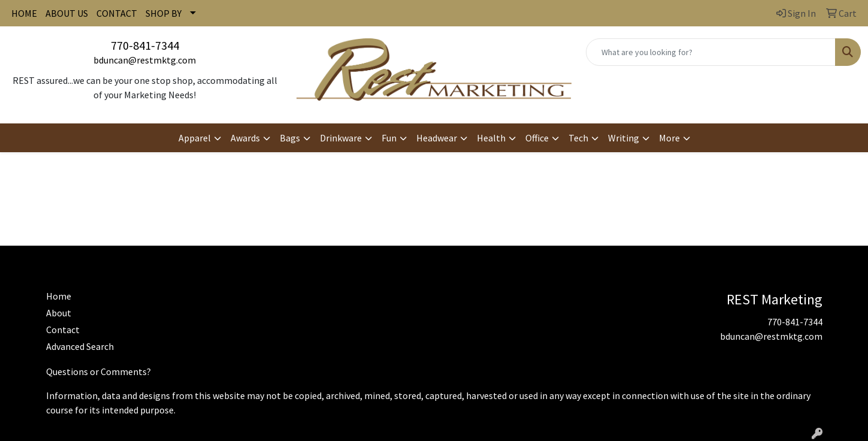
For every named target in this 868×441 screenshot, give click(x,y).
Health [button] (491, 138)
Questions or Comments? (99, 371)
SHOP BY (164, 13)
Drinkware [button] (341, 138)
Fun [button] (389, 138)
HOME (24, 13)
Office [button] (537, 138)
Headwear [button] (437, 138)
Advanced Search (80, 346)
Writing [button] (624, 138)
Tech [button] (578, 138)
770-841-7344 (145, 45)
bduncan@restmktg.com (145, 60)
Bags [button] (290, 138)
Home (59, 296)
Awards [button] (245, 138)
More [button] (669, 138)
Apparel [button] (195, 138)
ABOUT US (67, 13)
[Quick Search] (711, 52)
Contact (63, 330)
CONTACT (117, 13)
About (59, 313)
